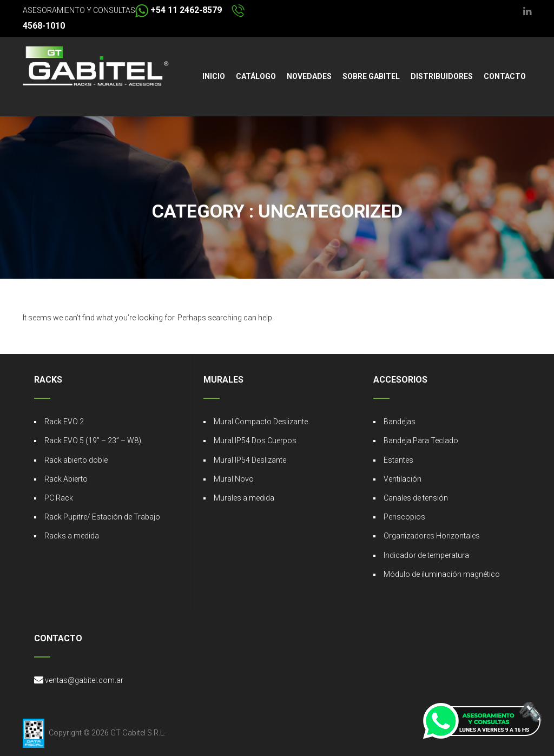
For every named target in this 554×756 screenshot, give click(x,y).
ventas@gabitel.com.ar (84, 680)
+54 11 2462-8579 (179, 10)
